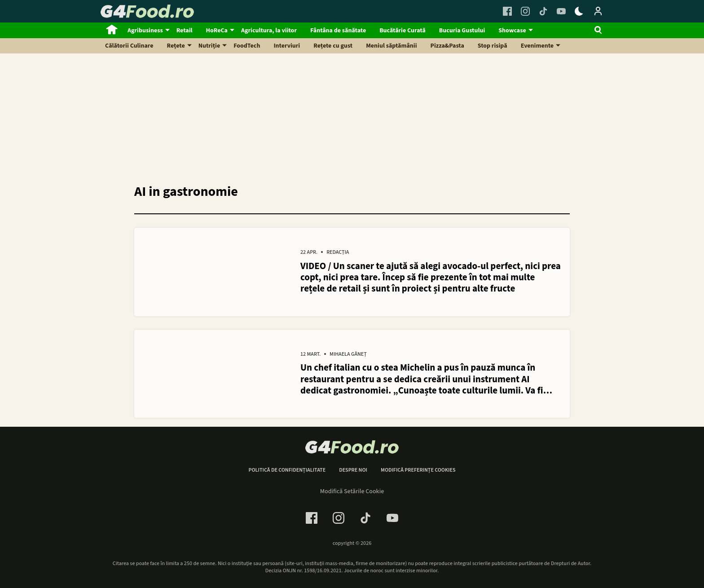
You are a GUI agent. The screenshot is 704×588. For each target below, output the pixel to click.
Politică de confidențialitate (287, 471)
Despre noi (353, 471)
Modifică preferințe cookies (418, 471)
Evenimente (537, 46)
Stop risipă (493, 46)
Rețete (176, 46)
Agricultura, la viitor (269, 31)
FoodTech (247, 46)
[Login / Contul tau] (598, 11)
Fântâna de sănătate (338, 31)
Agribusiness (145, 31)
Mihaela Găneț (348, 355)
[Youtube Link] (561, 11)
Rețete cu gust (333, 46)
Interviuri (287, 46)
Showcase (512, 31)
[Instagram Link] (525, 11)
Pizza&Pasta (447, 46)
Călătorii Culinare (129, 46)
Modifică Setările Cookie (352, 491)
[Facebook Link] (507, 11)
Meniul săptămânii (391, 46)
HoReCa (217, 31)
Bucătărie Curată (403, 31)
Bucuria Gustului (462, 31)
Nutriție (209, 46)
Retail (185, 31)
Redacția (338, 253)
